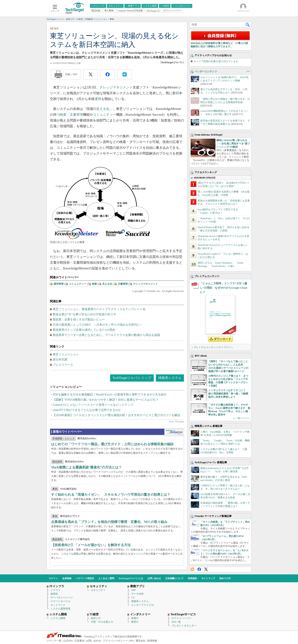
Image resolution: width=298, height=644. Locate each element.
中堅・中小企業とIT (102, 622)
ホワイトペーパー (181, 618)
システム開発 (58, 618)
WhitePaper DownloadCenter (174, 432)
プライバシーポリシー (115, 641)
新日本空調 (60, 360)
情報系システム (170, 378)
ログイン (53, 578)
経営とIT (96, 618)
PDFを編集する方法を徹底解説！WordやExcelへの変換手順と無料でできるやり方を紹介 (110, 395)
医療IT (135, 618)
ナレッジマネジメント (116, 87)
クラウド (55, 590)
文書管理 (76, 115)
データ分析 (137, 594)
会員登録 (67, 578)
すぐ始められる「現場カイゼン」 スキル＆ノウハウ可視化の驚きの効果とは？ (111, 495)
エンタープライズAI (142, 605)
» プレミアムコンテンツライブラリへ (212, 347)
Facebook (199, 569)
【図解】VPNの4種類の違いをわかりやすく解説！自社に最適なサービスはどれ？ (106, 400)
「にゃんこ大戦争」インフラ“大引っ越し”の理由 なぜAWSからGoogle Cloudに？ (223, 288)
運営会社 (141, 641)
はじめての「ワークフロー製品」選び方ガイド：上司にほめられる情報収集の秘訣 (112, 444)
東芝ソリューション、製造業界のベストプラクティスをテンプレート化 (99, 309)
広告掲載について (174, 578)
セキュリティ (98, 590)
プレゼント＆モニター (184, 626)
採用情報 (152, 641)
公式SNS (68, 641)
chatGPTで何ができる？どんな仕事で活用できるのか (87, 410)
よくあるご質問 (106, 578)
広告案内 (79, 641)
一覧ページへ (243, 418)
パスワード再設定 (85, 578)
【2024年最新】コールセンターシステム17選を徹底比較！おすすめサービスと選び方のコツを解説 (117, 415)
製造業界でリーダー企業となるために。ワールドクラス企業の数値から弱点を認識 (106, 335)
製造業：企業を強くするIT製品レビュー (79, 320)
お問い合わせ (154, 578)
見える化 (103, 109)
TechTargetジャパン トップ (132, 378)
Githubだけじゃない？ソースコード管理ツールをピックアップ (93, 405)
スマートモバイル (60, 601)
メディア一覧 (54, 641)
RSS (192, 569)
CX (133, 598)
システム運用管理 (60, 609)
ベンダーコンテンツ (206, 71)
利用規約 (192, 578)
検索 (63, 115)
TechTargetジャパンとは (131, 578)
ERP (133, 590)
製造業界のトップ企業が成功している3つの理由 (84, 330)
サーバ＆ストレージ (62, 598)
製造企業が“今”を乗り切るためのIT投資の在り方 (84, 314)
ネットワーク (58, 605)
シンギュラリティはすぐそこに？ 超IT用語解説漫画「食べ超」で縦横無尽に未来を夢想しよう (228, 394)
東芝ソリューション (66, 354)
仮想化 (54, 594)
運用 (98, 99)
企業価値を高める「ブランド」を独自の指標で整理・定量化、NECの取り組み (109, 522)
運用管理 (59, 284)
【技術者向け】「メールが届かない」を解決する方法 (91, 545)
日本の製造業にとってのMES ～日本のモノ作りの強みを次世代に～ (98, 325)
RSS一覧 (176, 622)
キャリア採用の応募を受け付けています (216, 61)
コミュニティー (105, 115)
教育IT (135, 622)
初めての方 (225, 578)
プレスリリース (63, 365)
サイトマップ (208, 578)
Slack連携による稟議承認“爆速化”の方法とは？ (86, 467)
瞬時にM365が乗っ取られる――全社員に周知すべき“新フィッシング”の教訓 (233, 144)
